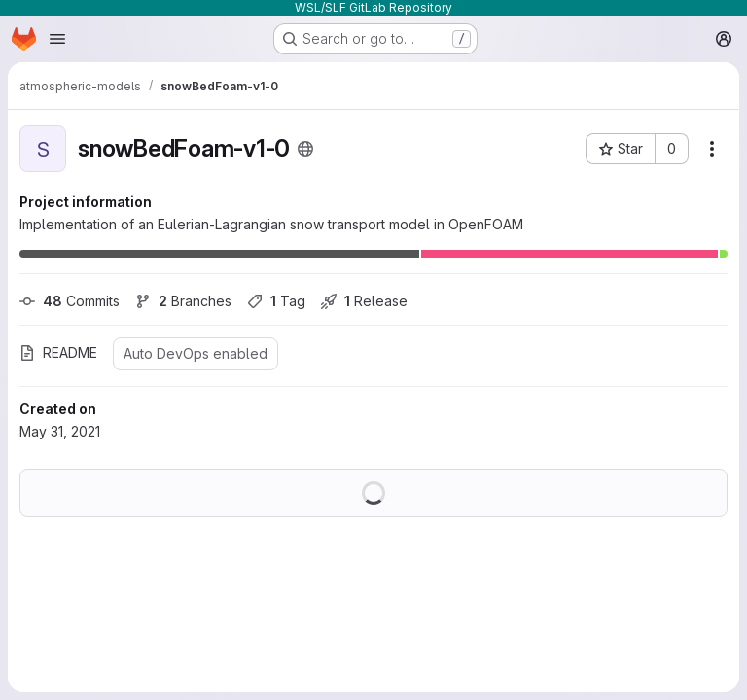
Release (364, 301)
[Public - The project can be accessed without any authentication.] (305, 149)
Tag (276, 301)
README (58, 352)
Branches (183, 301)
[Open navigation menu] (57, 39)
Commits (70, 301)
